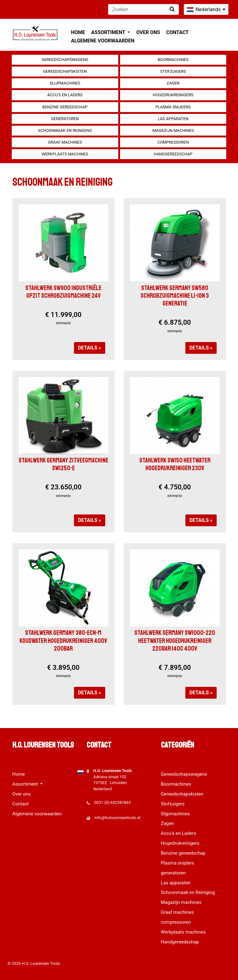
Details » (90, 348)
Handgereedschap (173, 154)
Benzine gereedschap (65, 107)
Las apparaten (173, 119)
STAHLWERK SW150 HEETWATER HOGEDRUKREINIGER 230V (175, 464)
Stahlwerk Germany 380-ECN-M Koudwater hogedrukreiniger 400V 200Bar (63, 640)
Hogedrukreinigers (173, 95)
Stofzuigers (173, 71)
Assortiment (109, 32)
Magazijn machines (173, 130)
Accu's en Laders (65, 95)
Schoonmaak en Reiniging (65, 130)
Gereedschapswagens (65, 60)
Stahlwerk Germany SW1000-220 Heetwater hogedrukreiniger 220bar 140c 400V (175, 640)
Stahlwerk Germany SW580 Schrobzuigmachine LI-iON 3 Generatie (175, 296)
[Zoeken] (143, 9)
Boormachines (173, 60)
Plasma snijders (173, 107)
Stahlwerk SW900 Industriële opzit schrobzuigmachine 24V (63, 292)
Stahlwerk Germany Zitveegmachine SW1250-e (63, 464)
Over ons (148, 32)
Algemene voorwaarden (103, 41)
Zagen (173, 83)
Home (78, 32)
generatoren (65, 119)
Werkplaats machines (65, 154)
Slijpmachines (65, 83)
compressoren (173, 142)
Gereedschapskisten (65, 71)
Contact (177, 32)
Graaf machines (65, 142)
